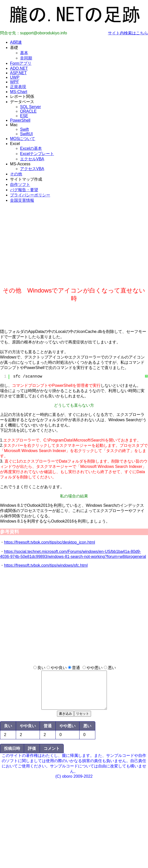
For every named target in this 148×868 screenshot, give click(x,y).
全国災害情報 (22, 200)
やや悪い (95, 668)
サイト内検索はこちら (128, 33)
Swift (24, 129)
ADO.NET (19, 68)
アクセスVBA (32, 169)
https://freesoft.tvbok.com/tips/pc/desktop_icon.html (50, 542)
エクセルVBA (32, 159)
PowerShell (20, 120)
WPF (15, 82)
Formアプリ (21, 63)
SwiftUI (26, 134)
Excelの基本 (31, 148)
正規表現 (18, 87)
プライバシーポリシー (30, 195)
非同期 (26, 58)
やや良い (59, 668)
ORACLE (28, 111)
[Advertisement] (74, 251)
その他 (16, 174)
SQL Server (30, 107)
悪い (112, 668)
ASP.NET (18, 73)
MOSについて (23, 139)
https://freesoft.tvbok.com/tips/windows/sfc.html (46, 565)
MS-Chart (19, 92)
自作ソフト (20, 185)
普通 (76, 668)
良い (41, 668)
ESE (24, 116)
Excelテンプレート (37, 154)
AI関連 (16, 42)
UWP (15, 77)
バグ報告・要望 (24, 190)
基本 (24, 53)
